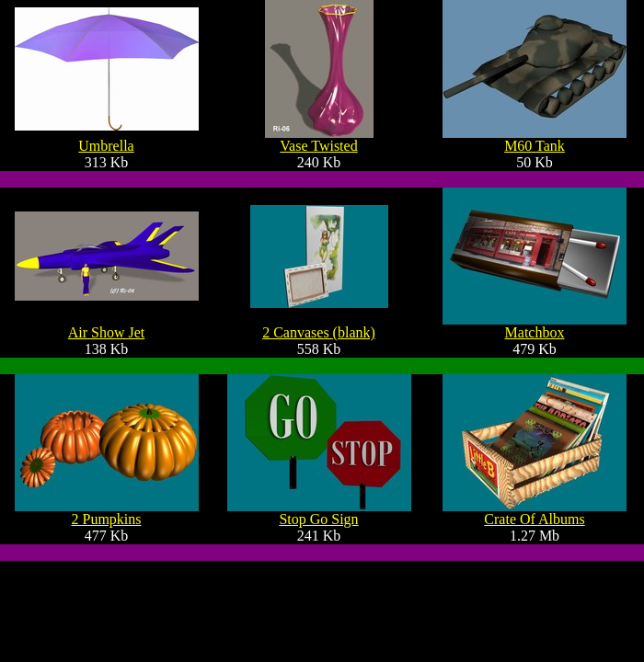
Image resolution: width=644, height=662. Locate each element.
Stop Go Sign (318, 519)
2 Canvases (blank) (319, 332)
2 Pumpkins (106, 519)
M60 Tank (535, 146)
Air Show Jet (107, 332)
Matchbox (535, 332)
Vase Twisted (318, 146)
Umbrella (106, 146)
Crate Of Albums (534, 519)
